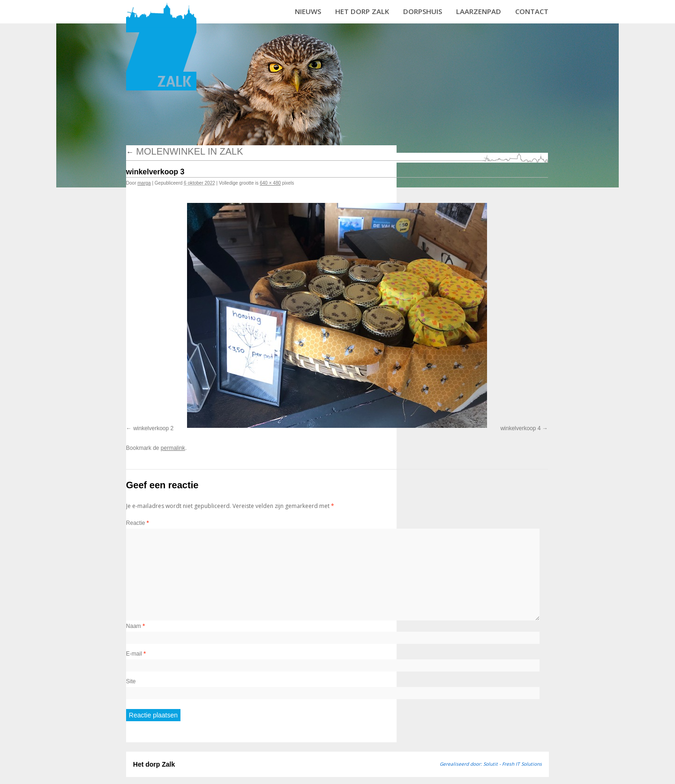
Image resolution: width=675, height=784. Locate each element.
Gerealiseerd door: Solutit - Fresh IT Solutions (491, 764)
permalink (173, 448)
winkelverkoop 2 (153, 428)
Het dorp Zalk (362, 11)
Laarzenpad (479, 11)
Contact (532, 11)
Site (131, 681)
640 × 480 (270, 183)
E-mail (136, 654)
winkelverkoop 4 (520, 428)
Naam (135, 626)
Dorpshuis (423, 11)
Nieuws (308, 11)
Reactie (138, 523)
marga (144, 183)
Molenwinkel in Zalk (185, 151)
